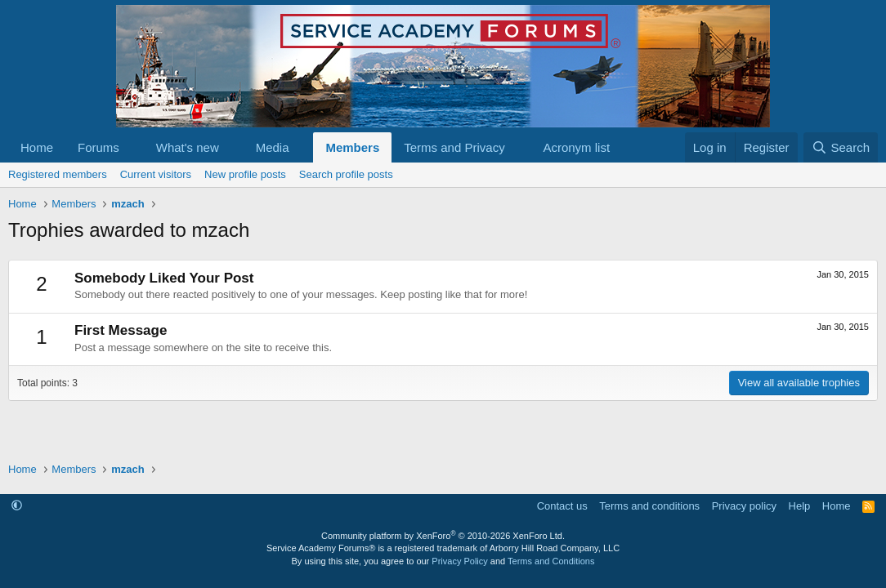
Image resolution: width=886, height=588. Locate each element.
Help (800, 506)
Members (352, 147)
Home (37, 147)
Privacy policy (744, 506)
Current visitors (156, 174)
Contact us (562, 506)
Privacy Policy (459, 561)
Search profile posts (346, 174)
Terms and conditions (649, 506)
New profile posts (245, 174)
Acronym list (576, 147)
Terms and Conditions (551, 561)
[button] (132, 147)
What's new (188, 147)
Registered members (58, 174)
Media (273, 147)
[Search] (841, 147)
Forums (98, 147)
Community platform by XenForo (443, 536)
